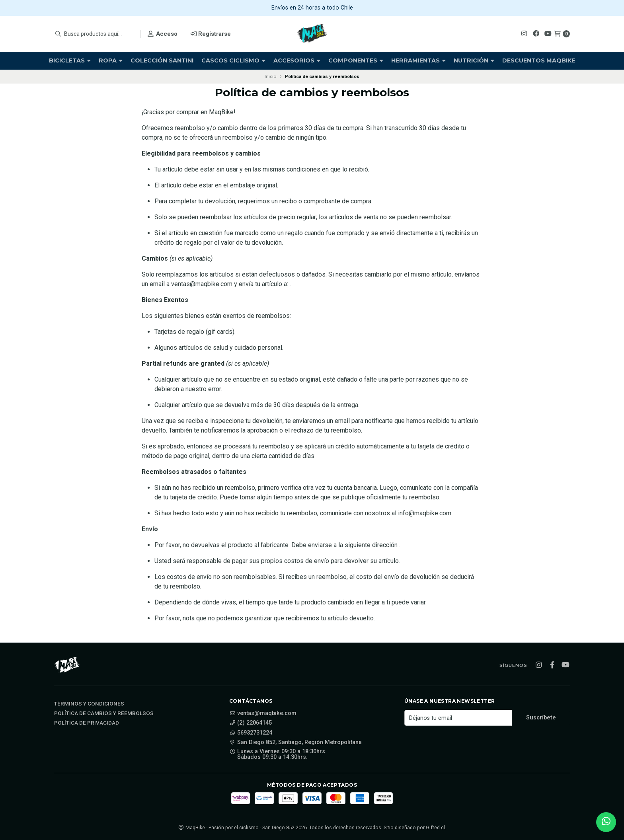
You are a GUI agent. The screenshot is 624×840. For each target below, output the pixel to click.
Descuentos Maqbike (539, 60)
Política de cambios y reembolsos (104, 713)
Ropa (111, 60)
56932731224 (251, 733)
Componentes (356, 60)
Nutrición (474, 60)
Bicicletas (70, 60)
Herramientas (418, 60)
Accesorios (297, 60)
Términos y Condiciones (89, 704)
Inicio (270, 76)
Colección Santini (162, 60)
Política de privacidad (87, 723)
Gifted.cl (435, 827)
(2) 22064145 (251, 723)
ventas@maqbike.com (263, 713)
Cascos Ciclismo (233, 60)
